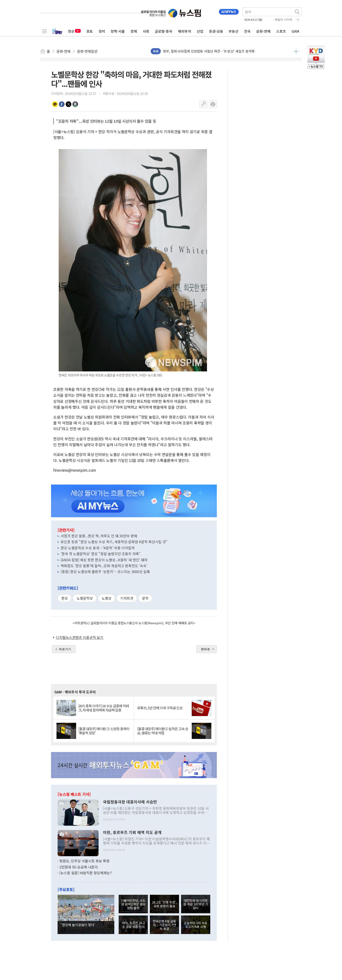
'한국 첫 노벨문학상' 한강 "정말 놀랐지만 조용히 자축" (101, 554)
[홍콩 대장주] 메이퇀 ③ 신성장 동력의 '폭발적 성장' (104, 731)
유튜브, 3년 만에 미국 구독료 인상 (160, 708)
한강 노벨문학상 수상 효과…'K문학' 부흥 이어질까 (98, 548)
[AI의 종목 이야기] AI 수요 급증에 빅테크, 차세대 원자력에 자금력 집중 (104, 708)
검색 (298, 12)
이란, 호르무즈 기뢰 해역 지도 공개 (132, 832)
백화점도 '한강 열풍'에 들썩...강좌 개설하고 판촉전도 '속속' (104, 566)
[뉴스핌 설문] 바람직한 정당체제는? (85, 873)
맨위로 (205, 649)
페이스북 (62, 104)
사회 (146, 31)
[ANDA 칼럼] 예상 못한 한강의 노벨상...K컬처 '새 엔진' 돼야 (104, 560)
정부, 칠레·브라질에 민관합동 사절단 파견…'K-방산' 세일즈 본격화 (209, 51)
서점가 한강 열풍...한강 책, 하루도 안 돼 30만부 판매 (99, 536)
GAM (295, 31)
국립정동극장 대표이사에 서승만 (130, 802)
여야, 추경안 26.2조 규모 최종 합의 (133, 925)
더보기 (296, 51)
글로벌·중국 (164, 31)
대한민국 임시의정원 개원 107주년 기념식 (196, 904)
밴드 (75, 104)
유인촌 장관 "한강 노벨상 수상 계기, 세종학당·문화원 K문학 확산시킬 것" (114, 542)
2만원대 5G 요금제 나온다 (79, 867)
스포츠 (281, 31)
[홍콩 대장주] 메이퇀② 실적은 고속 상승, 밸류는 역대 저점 (163, 731)
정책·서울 (118, 31)
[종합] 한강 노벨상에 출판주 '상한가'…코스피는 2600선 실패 (105, 572)
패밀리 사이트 (284, 20)
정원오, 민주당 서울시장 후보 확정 (84, 861)
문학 (145, 598)
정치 (102, 31)
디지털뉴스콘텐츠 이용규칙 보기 (80, 637)
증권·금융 (216, 31)
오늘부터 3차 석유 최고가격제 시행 (196, 925)
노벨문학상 (85, 598)
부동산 (233, 31)
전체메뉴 (44, 31)
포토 (90, 31)
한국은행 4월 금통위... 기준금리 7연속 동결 (164, 925)
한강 (65, 598)
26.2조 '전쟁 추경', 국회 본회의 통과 (164, 904)
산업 (200, 31)
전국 (247, 31)
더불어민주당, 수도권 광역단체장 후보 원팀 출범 (133, 904)
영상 (74, 31)
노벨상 (107, 598)
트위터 (68, 104)
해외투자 (185, 31)
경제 (134, 31)
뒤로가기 (65, 649)
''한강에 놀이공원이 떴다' (78, 925)
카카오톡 (55, 104)
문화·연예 (263, 31)
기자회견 (127, 598)
